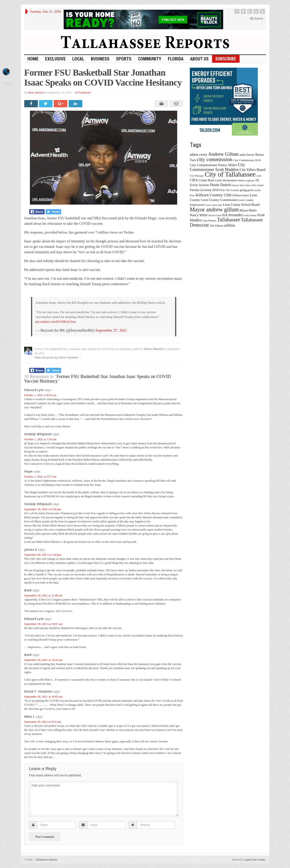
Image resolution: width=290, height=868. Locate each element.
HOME (33, 59)
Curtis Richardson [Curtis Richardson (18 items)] (226, 180)
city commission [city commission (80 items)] (215, 159)
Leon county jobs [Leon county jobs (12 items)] (214, 205)
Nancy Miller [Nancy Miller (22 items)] (199, 215)
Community (150, 59)
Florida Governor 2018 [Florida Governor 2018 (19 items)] (204, 190)
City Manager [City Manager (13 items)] (197, 176)
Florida (176, 59)
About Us (199, 59)
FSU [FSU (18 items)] (222, 190)
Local (78, 59)
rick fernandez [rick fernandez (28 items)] (232, 215)
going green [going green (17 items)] (247, 190)
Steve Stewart (36, 92)
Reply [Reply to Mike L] (8, 83)
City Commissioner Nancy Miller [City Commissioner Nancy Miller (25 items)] (213, 165)
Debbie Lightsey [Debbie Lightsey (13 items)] (246, 180)
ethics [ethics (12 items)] (248, 185)
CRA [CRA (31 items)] (194, 180)
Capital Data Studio (255, 860)
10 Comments (83, 92)
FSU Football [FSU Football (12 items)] (232, 190)
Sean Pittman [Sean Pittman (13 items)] (209, 220)
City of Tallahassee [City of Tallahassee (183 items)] (230, 174)
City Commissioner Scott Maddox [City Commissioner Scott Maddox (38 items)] (217, 167)
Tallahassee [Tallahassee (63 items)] (228, 220)
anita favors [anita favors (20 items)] (247, 155)
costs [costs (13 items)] (259, 176)
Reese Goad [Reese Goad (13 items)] (215, 215)
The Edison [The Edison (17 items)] (216, 226)
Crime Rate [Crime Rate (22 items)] (206, 180)
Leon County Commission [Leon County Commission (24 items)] (219, 200)
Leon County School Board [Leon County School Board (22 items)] (241, 205)
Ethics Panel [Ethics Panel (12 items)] (257, 185)
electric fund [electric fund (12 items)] (238, 185)
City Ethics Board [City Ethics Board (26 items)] (253, 170)
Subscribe (226, 59)
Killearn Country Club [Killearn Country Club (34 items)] (214, 195)
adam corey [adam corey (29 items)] (199, 154)
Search (257, 18)
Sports (124, 59)
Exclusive (55, 59)
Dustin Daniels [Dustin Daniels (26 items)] (221, 185)
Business (100, 59)
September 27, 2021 (111, 330)
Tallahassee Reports (46, 860)
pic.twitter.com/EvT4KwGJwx (56, 322)
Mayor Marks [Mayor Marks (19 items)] (248, 210)
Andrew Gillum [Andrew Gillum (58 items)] (224, 154)
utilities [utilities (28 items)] (230, 225)
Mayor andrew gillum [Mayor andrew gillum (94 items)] (214, 209)
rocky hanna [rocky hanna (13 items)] (250, 215)
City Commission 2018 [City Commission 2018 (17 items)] (247, 160)
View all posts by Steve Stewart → (58, 357)
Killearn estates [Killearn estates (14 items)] (241, 195)
